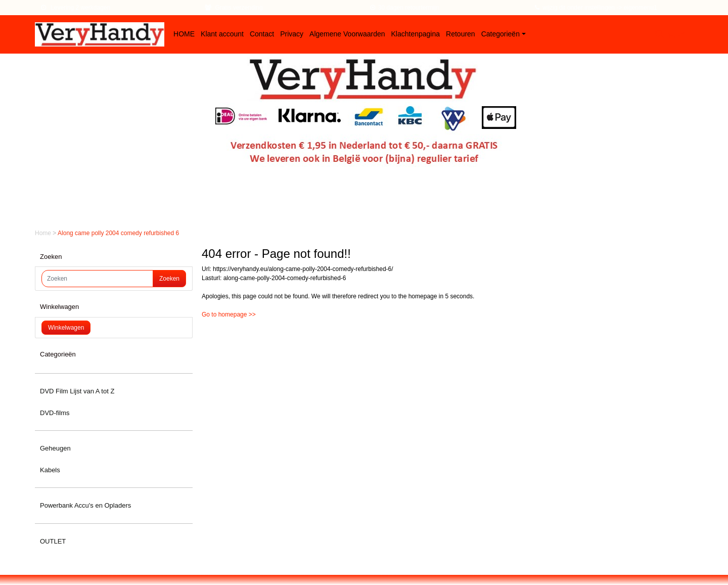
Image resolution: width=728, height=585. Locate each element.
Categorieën (500, 34)
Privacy (292, 34)
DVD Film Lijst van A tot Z (77, 391)
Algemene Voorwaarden (347, 34)
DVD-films (55, 413)
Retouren (461, 34)
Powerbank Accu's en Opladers (85, 505)
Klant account (222, 34)
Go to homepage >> (229, 314)
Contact (262, 34)
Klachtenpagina (416, 34)
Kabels (50, 470)
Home (44, 233)
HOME (184, 34)
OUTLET (53, 541)
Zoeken (169, 279)
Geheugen (55, 448)
